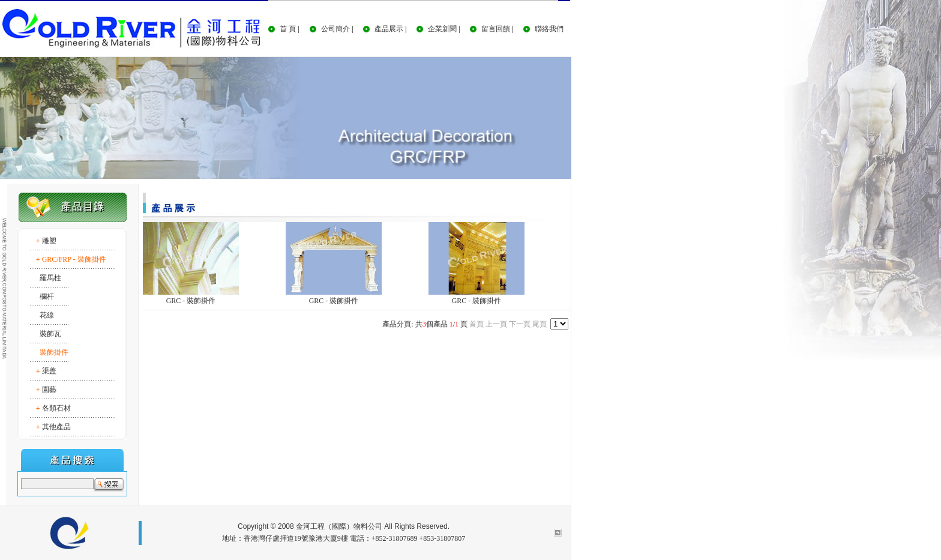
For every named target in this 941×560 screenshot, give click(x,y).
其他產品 (56, 427)
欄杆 (47, 297)
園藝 (49, 390)
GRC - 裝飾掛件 (191, 301)
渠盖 (49, 371)
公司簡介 (335, 29)
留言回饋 (496, 29)
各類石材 (56, 408)
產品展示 (389, 29)
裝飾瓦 (50, 334)
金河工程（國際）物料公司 (339, 526)
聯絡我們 (549, 29)
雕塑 (49, 241)
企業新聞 (442, 29)
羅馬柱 (50, 278)
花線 (47, 315)
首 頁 (288, 29)
